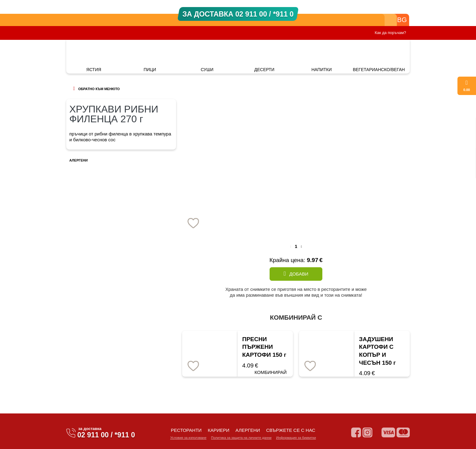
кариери (218, 430)
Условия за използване (188, 438)
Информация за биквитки (296, 438)
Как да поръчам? (390, 33)
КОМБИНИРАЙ (271, 372)
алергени (248, 430)
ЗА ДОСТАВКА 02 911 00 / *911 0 (238, 14)
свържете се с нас (291, 430)
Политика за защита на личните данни (241, 438)
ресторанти (186, 430)
